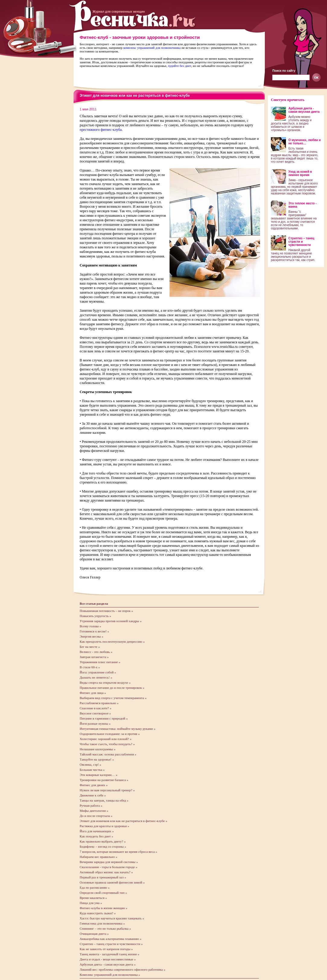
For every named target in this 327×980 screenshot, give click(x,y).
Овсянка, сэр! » (90, 764)
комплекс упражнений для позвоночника (152, 48)
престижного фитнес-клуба (101, 130)
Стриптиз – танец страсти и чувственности (301, 242)
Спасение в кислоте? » (95, 708)
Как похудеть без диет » (96, 836)
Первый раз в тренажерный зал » (103, 877)
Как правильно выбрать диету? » (103, 841)
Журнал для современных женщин (119, 12)
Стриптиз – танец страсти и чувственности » (111, 944)
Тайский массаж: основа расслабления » (108, 754)
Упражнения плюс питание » (100, 662)
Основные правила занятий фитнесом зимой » (112, 882)
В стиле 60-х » (90, 667)
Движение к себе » (93, 795)
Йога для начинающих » (97, 831)
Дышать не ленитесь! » (96, 677)
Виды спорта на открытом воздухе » (105, 682)
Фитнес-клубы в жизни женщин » (103, 908)
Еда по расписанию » (95, 887)
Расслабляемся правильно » (99, 703)
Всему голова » (90, 626)
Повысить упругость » (95, 616)
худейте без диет (180, 66)
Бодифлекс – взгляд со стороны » (103, 846)
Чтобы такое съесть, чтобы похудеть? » (107, 744)
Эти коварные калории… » (98, 775)
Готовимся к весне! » (94, 631)
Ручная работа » (91, 805)
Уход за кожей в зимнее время (300, 173)
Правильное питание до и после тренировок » (112, 688)
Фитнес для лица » (93, 693)
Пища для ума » (91, 903)
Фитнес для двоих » (94, 785)
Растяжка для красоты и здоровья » (104, 826)
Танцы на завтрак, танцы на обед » (104, 800)
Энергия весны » (91, 636)
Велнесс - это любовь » (96, 652)
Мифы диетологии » (94, 811)
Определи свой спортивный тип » (103, 893)
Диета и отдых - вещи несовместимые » (108, 959)
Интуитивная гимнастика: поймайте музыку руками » (117, 729)
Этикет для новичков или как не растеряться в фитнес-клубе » (123, 821)
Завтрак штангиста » (94, 657)
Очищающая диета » (94, 934)
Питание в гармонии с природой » (104, 718)
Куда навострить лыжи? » (98, 913)
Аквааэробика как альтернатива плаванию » (111, 939)
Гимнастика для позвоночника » (102, 923)
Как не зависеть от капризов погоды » (106, 949)
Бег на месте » (90, 647)
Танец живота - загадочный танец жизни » (110, 954)
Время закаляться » (93, 898)
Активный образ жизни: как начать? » (106, 872)
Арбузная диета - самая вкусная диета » (108, 964)
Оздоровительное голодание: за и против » (110, 734)
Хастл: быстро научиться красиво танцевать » (112, 918)
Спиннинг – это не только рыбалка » (105, 928)
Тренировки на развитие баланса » (104, 780)
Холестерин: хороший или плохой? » (106, 739)
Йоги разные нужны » (95, 723)
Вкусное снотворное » (95, 713)
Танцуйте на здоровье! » (97, 759)
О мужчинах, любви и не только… (305, 142)
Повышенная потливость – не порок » (106, 611)
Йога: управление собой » (98, 672)
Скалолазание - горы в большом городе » (108, 867)
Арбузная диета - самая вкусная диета (304, 110)
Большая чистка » (92, 770)
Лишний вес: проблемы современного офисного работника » (122, 969)
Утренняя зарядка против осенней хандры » (111, 621)
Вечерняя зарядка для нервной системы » (109, 862)
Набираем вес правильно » (98, 857)
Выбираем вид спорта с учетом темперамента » (113, 698)
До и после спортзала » (96, 816)
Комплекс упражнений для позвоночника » (110, 975)
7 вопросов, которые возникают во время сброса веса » (118, 852)
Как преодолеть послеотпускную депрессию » (112, 641)
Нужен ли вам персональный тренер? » (107, 790)
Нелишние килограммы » (98, 749)
